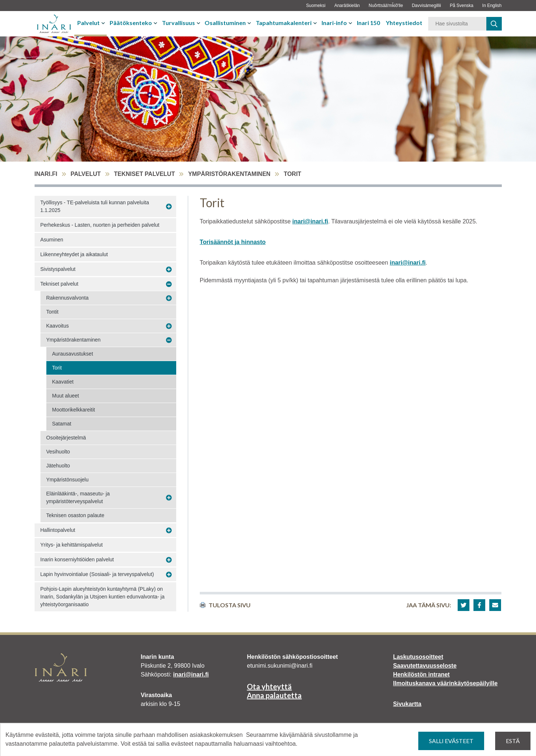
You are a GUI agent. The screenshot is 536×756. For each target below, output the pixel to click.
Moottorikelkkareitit (74, 410)
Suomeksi (316, 6)
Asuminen (52, 240)
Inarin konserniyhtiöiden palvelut (77, 559)
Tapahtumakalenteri (284, 23)
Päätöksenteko (131, 23)
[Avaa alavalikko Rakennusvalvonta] (169, 298)
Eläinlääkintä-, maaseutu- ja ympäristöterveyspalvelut (78, 497)
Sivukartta (407, 704)
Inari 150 (368, 23)
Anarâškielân (347, 6)
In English (492, 6)
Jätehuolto (58, 466)
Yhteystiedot (404, 23)
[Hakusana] (457, 24)
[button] (464, 605)
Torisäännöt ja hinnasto (233, 242)
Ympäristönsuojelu (68, 480)
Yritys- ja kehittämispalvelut (72, 545)
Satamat (62, 424)
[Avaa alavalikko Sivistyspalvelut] (169, 269)
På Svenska (462, 6)
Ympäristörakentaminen (229, 174)
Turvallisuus (178, 23)
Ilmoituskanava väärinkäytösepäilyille (445, 683)
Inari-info (334, 23)
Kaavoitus (58, 326)
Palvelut (88, 23)
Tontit (52, 312)
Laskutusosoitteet (418, 657)
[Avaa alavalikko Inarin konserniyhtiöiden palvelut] (169, 560)
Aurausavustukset (73, 354)
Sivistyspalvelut (58, 269)
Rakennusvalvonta (68, 298)
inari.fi (46, 174)
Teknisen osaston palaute (75, 515)
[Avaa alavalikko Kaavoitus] (169, 326)
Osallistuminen (225, 23)
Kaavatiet (63, 382)
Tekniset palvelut (145, 174)
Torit (57, 368)
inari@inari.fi (310, 221)
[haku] (494, 24)
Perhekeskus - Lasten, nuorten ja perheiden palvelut (100, 225)
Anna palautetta (274, 695)
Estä (513, 741)
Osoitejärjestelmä (66, 438)
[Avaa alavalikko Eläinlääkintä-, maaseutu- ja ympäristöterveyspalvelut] (169, 498)
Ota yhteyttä (269, 686)
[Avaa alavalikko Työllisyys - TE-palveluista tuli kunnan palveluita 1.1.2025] (169, 207)
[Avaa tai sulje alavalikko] (104, 23)
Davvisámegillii (426, 6)
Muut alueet (66, 396)
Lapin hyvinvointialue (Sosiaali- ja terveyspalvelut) (97, 574)
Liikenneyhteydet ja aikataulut (74, 254)
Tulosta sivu (225, 605)
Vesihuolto (58, 452)
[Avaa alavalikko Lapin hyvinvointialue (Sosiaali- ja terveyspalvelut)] (169, 575)
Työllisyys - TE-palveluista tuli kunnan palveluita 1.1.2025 (95, 206)
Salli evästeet (451, 741)
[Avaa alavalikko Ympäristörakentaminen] (169, 340)
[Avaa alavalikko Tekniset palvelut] (169, 284)
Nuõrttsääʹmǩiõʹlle (386, 6)
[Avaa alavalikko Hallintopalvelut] (169, 530)
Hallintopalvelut (58, 530)
